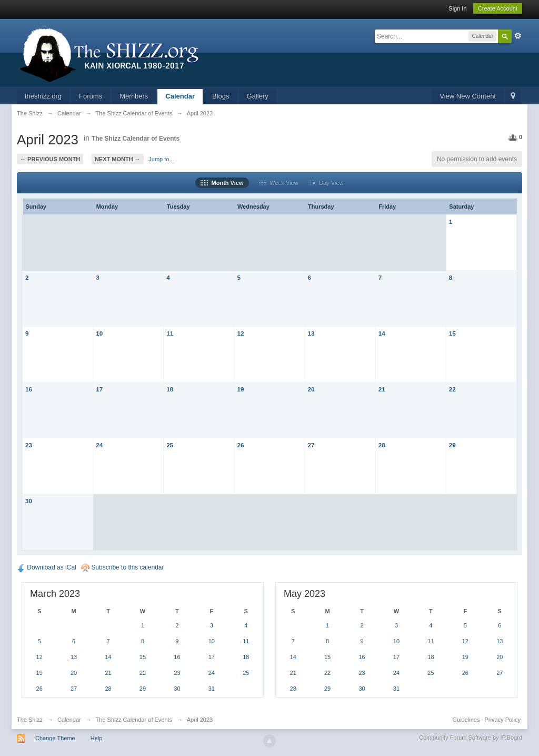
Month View (222, 183)
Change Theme (55, 738)
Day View (326, 183)
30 (29, 501)
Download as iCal (47, 567)
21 (382, 389)
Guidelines (466, 720)
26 (240, 445)
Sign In (457, 8)
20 (311, 389)
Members (134, 96)
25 (170, 445)
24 (99, 445)
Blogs (221, 96)
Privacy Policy (503, 720)
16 (29, 389)
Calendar (180, 96)
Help (97, 738)
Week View (279, 183)
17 (99, 389)
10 (99, 333)
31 (212, 689)
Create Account (498, 8)
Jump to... (161, 159)
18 (170, 389)
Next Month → (118, 159)
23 (29, 445)
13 (311, 333)
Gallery (258, 96)
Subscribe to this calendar (122, 567)
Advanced (518, 36)
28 (382, 445)
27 (311, 445)
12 (240, 333)
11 (170, 333)
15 (452, 333)
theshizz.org (43, 96)
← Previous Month (50, 159)
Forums (91, 96)
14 (382, 333)
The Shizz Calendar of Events (136, 139)
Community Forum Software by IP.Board (471, 738)
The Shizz (30, 720)
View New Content (468, 96)
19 (240, 389)
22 (452, 389)
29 (452, 445)
